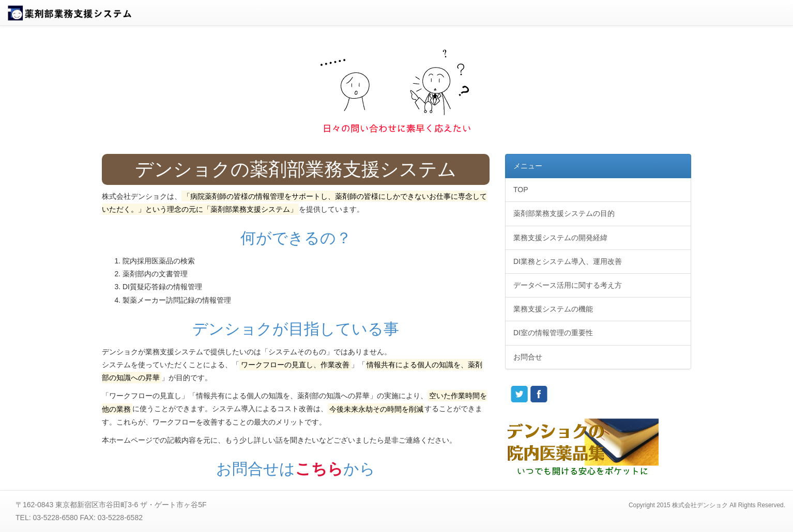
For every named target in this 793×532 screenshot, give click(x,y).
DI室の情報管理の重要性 (553, 333)
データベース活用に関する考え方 (568, 285)
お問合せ (528, 357)
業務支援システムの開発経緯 (560, 238)
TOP (521, 190)
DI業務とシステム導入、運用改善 (568, 261)
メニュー (528, 166)
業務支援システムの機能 (553, 309)
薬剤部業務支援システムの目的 (564, 213)
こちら (319, 469)
